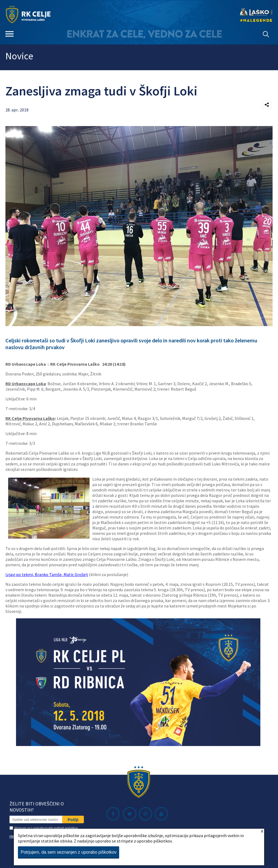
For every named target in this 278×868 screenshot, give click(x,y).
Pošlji (73, 820)
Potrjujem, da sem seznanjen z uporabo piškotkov (69, 852)
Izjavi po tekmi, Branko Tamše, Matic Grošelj (47, 574)
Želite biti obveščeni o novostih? (37, 807)
